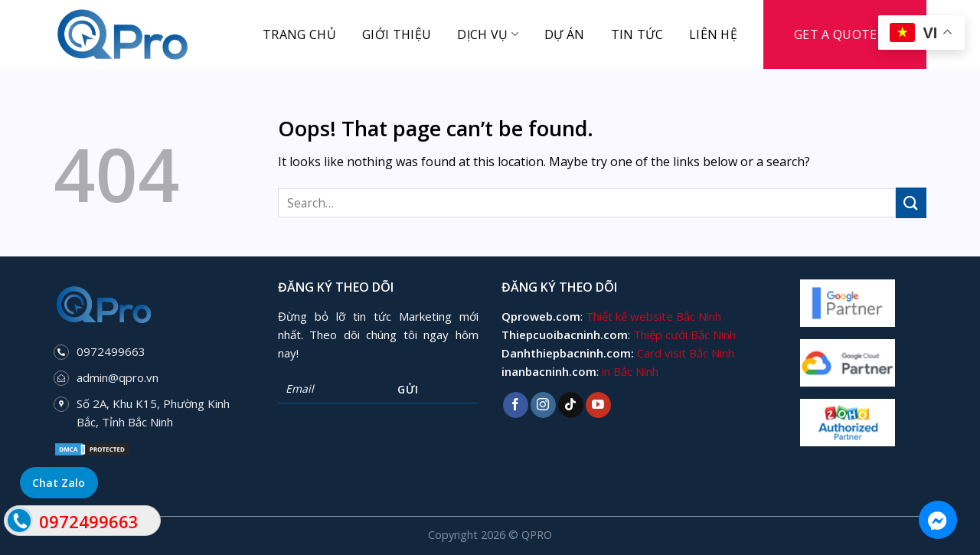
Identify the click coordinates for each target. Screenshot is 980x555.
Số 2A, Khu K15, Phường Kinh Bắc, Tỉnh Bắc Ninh (153, 413)
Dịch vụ (488, 34)
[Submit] (911, 202)
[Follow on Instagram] (543, 405)
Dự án (565, 34)
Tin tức (637, 34)
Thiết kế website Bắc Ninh (653, 316)
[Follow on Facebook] (516, 405)
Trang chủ (299, 34)
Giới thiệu (397, 34)
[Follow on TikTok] (571, 405)
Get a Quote (836, 34)
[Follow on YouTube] (598, 405)
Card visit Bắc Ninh (686, 353)
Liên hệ (713, 34)
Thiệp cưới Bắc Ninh (684, 335)
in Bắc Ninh (630, 371)
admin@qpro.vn (118, 377)
